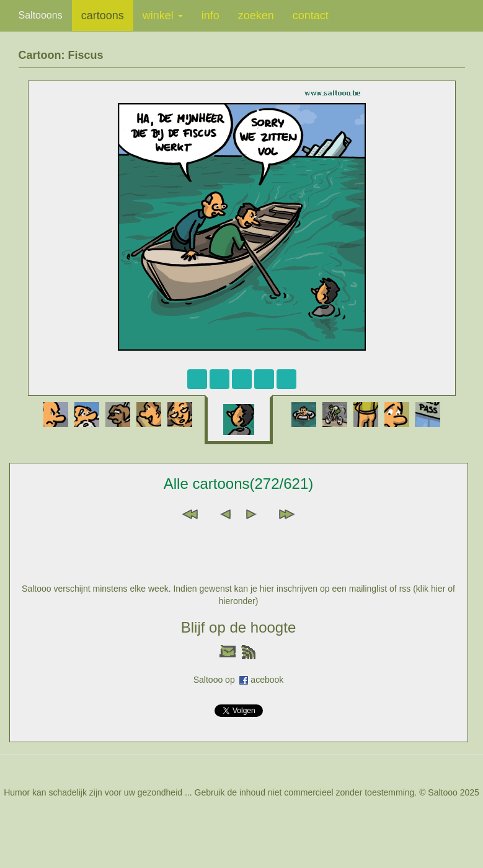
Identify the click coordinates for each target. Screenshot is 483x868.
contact (311, 15)
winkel (163, 15)
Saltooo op (217, 680)
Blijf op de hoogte (238, 627)
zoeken (256, 15)
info (210, 15)
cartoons (103, 15)
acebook (267, 680)
